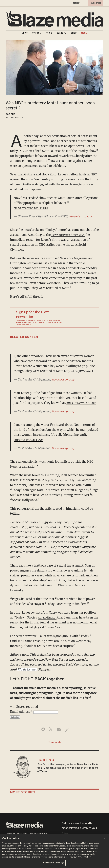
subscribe (95, 3)
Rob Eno (11, 114)
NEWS (25, 33)
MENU (84, 33)
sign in (76, 3)
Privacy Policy (41, 321)
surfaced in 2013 (49, 622)
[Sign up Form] (79, 318)
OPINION (37, 33)
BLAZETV (62, 33)
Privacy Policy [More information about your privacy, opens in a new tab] (84, 857)
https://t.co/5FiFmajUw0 (31, 445)
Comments (55, 749)
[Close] (104, 839)
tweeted (34, 273)
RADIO (49, 33)
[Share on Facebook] (41, 735)
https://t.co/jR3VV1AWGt (81, 371)
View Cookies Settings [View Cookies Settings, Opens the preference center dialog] (54, 863)
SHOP (74, 33)
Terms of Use (53, 321)
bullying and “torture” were (52, 632)
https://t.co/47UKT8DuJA (32, 408)
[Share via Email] (59, 735)
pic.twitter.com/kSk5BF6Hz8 (34, 208)
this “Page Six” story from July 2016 (63, 485)
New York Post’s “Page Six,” (71, 235)
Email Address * (22, 717)
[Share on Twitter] (50, 735)
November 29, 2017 (83, 216)
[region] (54, 851)
